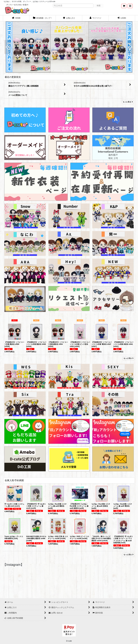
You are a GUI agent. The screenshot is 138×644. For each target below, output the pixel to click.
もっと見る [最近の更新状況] (128, 102)
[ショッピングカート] (124, 6)
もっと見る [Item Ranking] (129, 358)
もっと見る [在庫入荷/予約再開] (129, 555)
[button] (130, 6)
